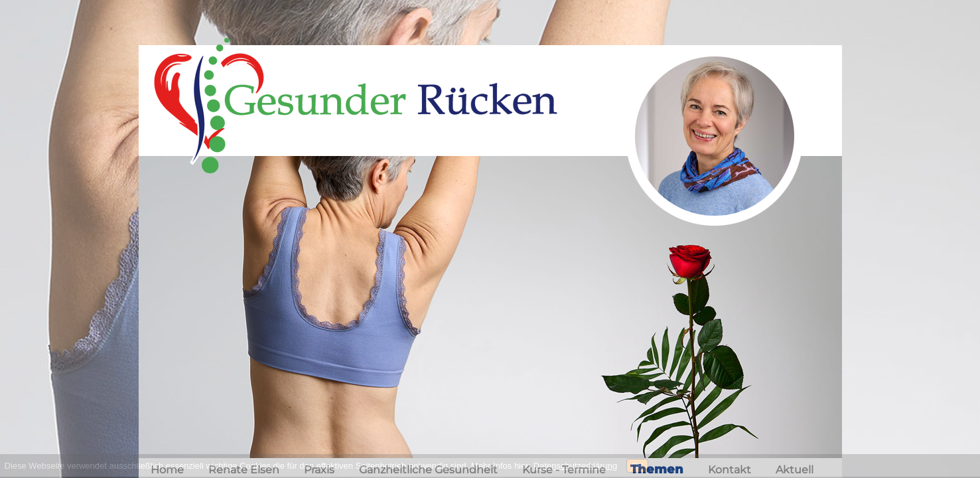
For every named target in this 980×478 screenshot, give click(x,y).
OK (637, 466)
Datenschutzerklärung (575, 466)
